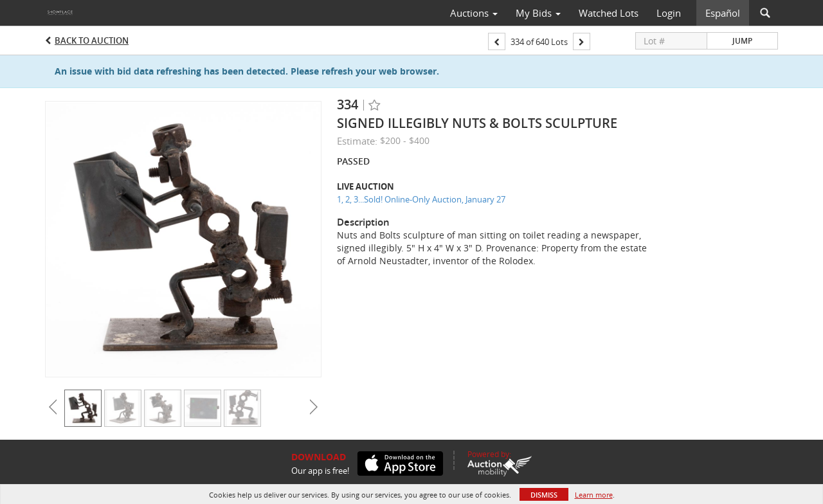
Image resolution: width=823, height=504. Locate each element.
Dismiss (544, 495)
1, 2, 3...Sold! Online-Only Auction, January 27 (421, 199)
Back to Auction (92, 40)
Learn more (594, 495)
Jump (742, 41)
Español (723, 13)
